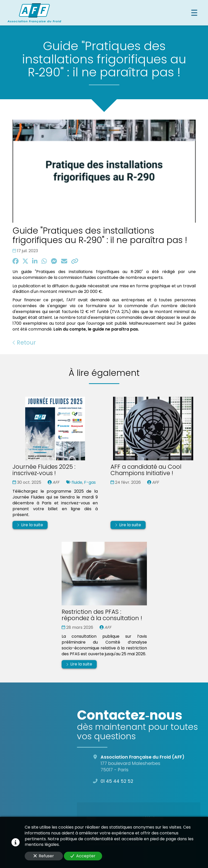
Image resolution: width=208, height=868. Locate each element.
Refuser (44, 856)
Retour (24, 343)
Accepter (83, 856)
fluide (77, 482)
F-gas (90, 482)
